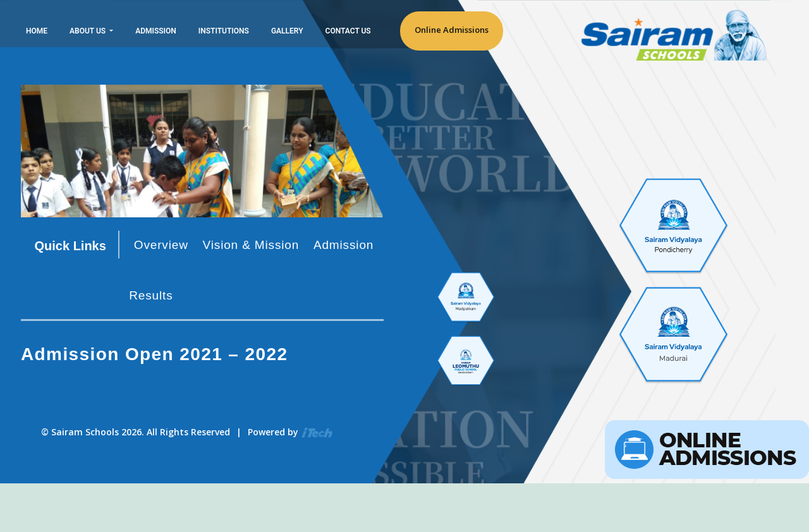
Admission (156, 31)
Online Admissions (452, 30)
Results (151, 295)
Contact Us (348, 31)
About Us (88, 31)
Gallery (287, 31)
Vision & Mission (251, 245)
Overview (161, 245)
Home (37, 31)
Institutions (224, 31)
